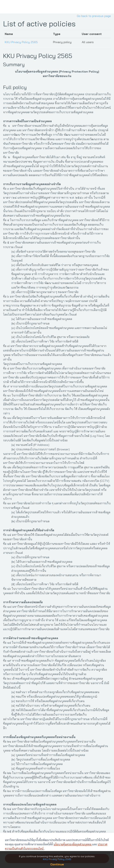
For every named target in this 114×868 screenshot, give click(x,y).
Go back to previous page (94, 16)
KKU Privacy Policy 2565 (21, 42)
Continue (57, 864)
